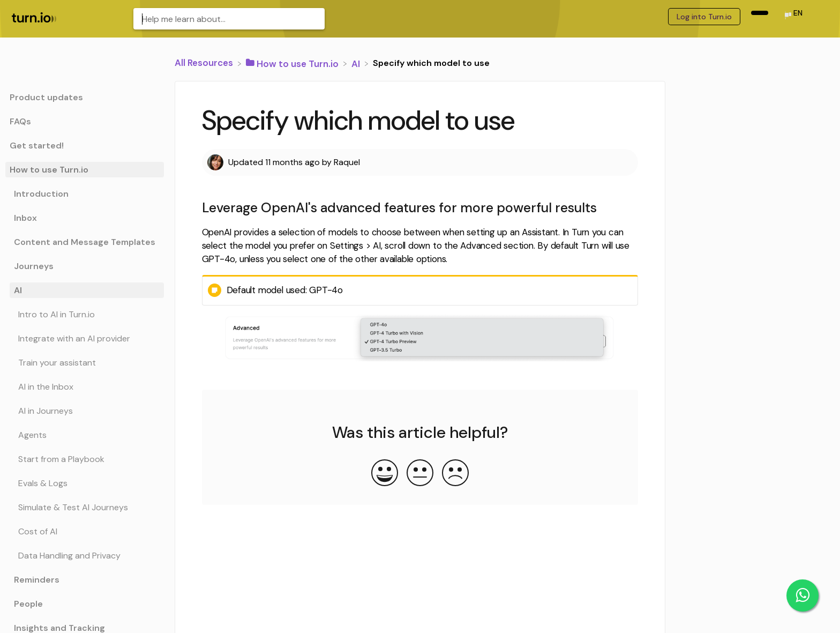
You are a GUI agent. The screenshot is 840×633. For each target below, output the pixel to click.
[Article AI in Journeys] (85, 411)
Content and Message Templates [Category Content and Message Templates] (85, 242)
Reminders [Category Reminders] (37, 580)
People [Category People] (28, 604)
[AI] (357, 63)
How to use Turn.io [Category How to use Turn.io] (49, 170)
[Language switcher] (793, 16)
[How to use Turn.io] (293, 63)
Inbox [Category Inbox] (25, 218)
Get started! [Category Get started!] (37, 146)
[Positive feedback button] (385, 474)
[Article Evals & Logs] (85, 483)
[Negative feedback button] (455, 474)
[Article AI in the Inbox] (85, 387)
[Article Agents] (85, 435)
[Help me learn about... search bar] (229, 19)
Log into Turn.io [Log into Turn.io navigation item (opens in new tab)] (704, 17)
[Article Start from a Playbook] (85, 459)
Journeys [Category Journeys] (34, 266)
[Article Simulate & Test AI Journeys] (85, 507)
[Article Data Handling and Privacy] (85, 556)
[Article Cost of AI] (85, 531)
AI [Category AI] (18, 290)
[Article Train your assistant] (85, 363)
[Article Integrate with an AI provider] (85, 338)
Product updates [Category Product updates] (46, 97)
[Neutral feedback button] (420, 474)
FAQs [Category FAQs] (20, 121)
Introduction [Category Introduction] (41, 194)
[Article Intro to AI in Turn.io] (85, 314)
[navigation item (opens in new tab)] (760, 13)
